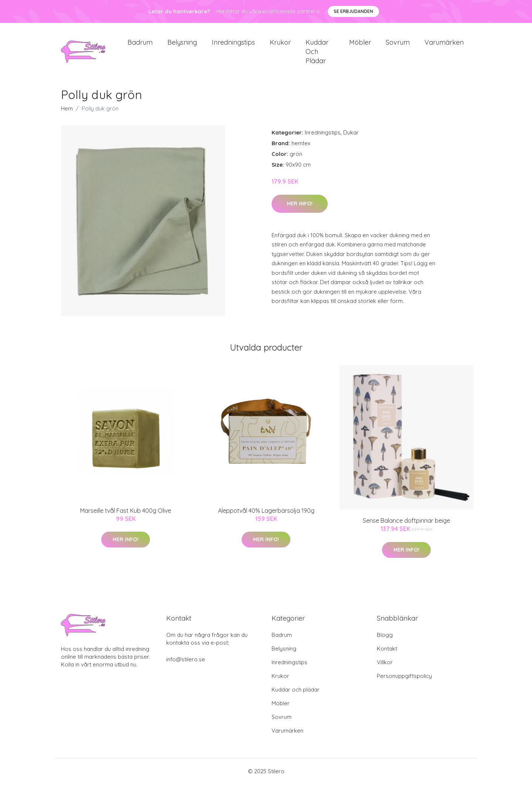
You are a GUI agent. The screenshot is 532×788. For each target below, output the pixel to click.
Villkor (385, 666)
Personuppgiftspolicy (404, 680)
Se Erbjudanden (353, 11)
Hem (67, 112)
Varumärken (444, 44)
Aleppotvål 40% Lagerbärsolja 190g (266, 514)
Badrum (140, 44)
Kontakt (387, 653)
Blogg (385, 639)
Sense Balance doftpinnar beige (406, 525)
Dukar (351, 137)
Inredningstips (233, 44)
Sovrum (398, 44)
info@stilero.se (186, 663)
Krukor (280, 44)
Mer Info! (300, 207)
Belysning (182, 44)
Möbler (360, 44)
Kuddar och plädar (317, 53)
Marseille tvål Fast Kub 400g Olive (126, 514)
